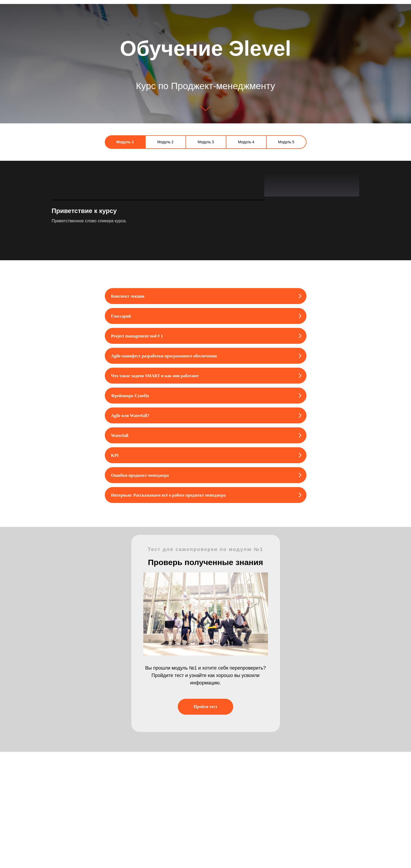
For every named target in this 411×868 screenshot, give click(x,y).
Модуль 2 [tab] (165, 142)
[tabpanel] (205, 269)
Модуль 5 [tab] (286, 142)
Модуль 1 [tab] (125, 142)
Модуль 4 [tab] (246, 142)
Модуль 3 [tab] (206, 142)
